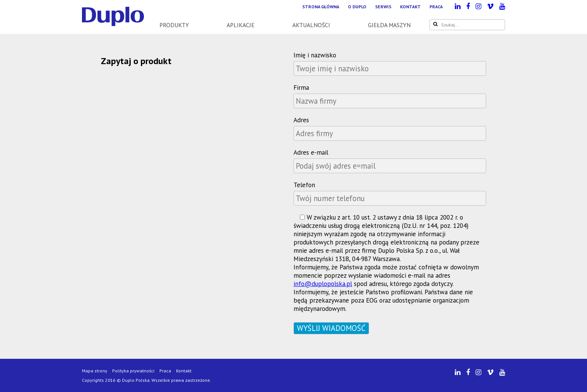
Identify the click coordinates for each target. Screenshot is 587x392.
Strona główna (321, 7)
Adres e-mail (311, 152)
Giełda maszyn (389, 25)
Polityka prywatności (133, 371)
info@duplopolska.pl (323, 284)
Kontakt (410, 7)
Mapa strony (95, 371)
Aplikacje (241, 25)
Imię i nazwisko (315, 55)
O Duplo (357, 7)
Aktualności (311, 25)
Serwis (383, 7)
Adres (301, 120)
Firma (301, 88)
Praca (436, 7)
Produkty (174, 25)
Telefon (304, 185)
